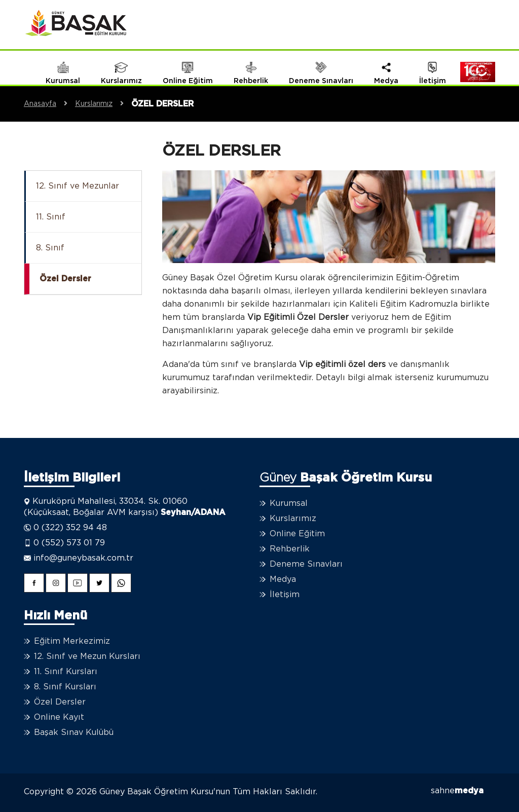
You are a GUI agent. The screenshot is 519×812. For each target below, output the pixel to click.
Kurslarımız (103, 104)
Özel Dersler (65, 279)
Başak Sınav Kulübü (74, 732)
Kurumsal (289, 503)
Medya (283, 579)
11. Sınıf (51, 217)
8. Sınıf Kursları (65, 687)
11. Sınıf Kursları (66, 672)
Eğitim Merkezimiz (72, 641)
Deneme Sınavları (306, 564)
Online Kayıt (59, 717)
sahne (457, 791)
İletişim (285, 595)
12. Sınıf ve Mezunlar (78, 186)
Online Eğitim (297, 534)
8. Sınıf (50, 248)
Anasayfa (49, 104)
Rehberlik (290, 549)
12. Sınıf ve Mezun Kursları (87, 656)
